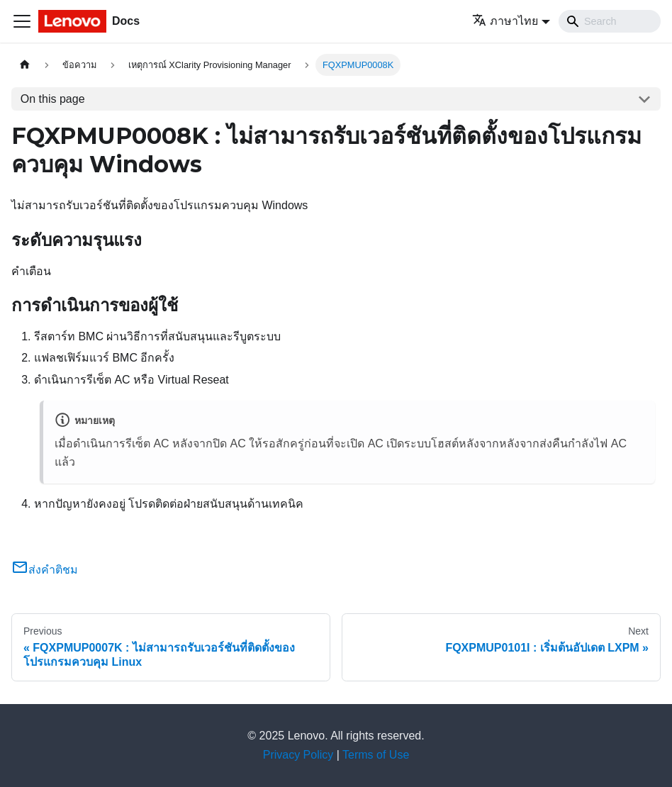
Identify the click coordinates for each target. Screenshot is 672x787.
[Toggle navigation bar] (22, 21)
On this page (53, 99)
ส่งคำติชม (45, 570)
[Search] (610, 21)
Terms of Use (376, 755)
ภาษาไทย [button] (505, 21)
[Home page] (25, 65)
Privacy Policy (298, 755)
